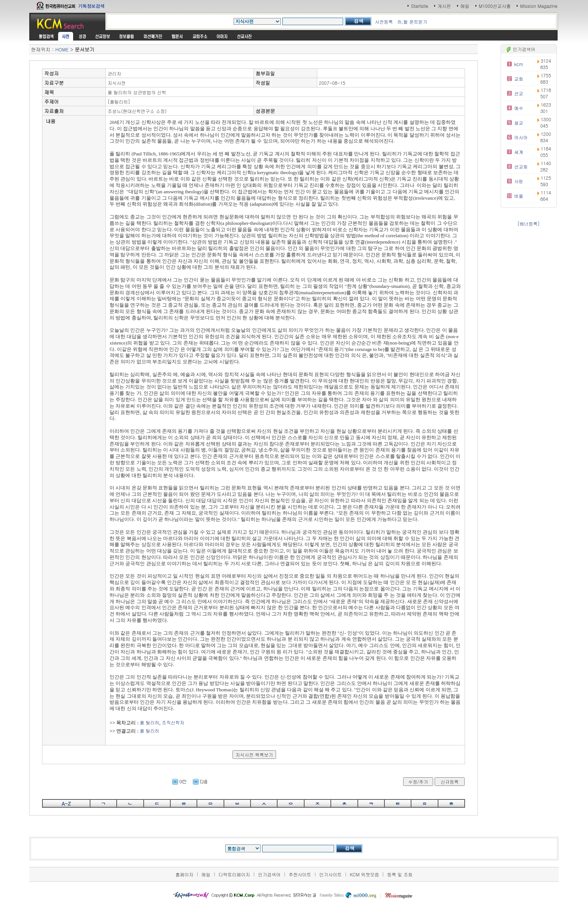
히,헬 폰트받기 (412, 22)
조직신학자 (173, 722)
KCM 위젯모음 (364, 874)
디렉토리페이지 (234, 874)
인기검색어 (269, 874)
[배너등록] (529, 223)
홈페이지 (184, 874)
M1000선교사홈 (495, 6)
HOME (62, 49)
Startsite (420, 6)
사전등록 (384, 22)
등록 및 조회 (400, 874)
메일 (465, 6)
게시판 (444, 6)
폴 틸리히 (150, 722)
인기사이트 (330, 874)
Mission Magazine (539, 6)
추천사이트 (300, 874)
